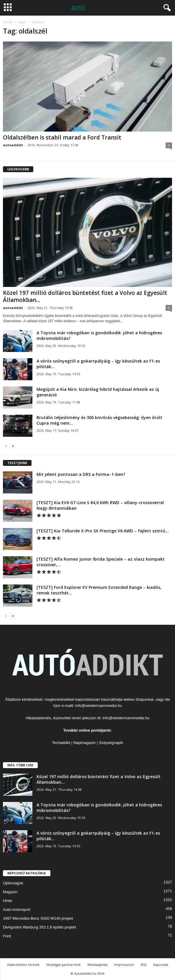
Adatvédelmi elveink (23, 965)
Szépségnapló (111, 743)
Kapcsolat (161, 965)
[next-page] (13, 446)
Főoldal (8, 22)
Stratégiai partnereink (63, 965)
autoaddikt (13, 145)
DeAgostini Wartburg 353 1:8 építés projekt (39, 927)
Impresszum (124, 965)
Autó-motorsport (17, 910)
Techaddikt (61, 743)
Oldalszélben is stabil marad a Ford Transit (62, 137)
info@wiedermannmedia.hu (98, 706)
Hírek (8, 901)
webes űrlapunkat (138, 699)
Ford (7, 936)
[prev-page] (6, 446)
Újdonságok (13, 883)
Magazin (10, 892)
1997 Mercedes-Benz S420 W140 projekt (38, 918)
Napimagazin (85, 743)
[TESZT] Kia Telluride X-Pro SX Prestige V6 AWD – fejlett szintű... (103, 531)
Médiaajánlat (98, 965)
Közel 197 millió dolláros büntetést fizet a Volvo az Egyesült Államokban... (85, 296)
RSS (144, 965)
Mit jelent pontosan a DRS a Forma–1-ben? (81, 474)
